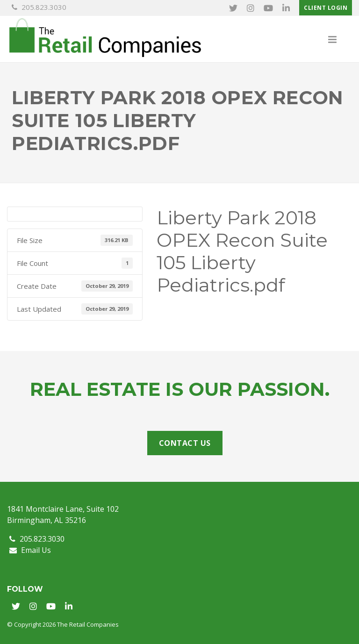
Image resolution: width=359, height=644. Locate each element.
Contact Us (185, 443)
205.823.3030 (39, 7)
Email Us (30, 550)
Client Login (326, 8)
